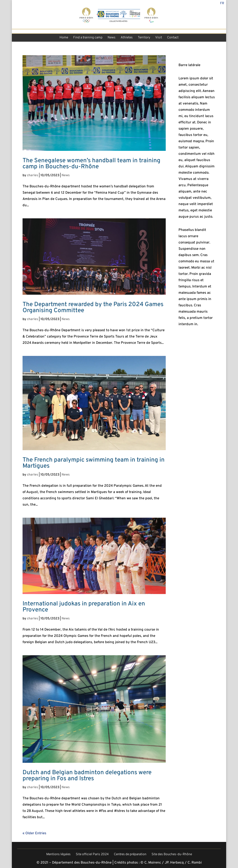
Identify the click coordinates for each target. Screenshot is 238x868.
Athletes (127, 38)
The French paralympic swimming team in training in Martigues (94, 463)
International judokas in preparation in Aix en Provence (84, 607)
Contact (173, 38)
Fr (222, 4)
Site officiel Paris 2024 (92, 855)
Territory (144, 38)
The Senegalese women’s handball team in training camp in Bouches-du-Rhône (91, 164)
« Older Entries (34, 833)
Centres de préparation (130, 855)
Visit (159, 38)
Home (64, 38)
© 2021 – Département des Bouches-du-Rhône (74, 863)
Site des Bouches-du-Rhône (172, 855)
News (112, 38)
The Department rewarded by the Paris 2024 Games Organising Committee (93, 308)
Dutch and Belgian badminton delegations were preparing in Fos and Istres (87, 776)
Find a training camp (88, 38)
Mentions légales (58, 855)
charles (33, 175)
